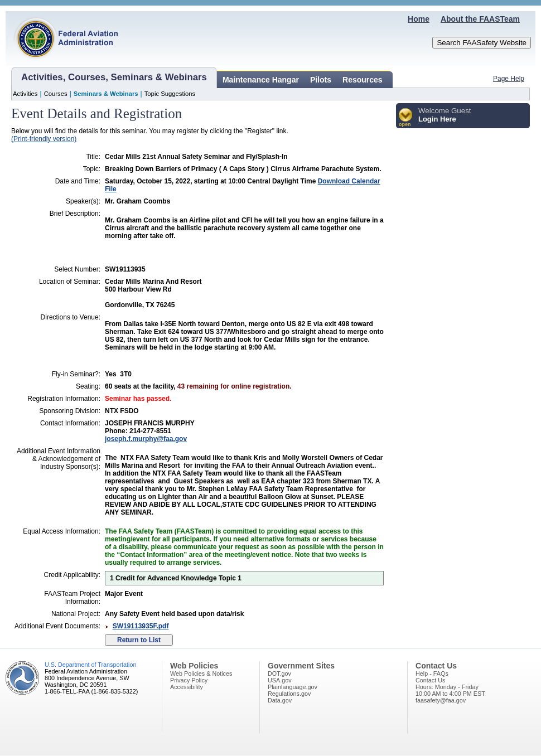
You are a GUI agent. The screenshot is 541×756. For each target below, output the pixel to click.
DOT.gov (279, 673)
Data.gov (280, 700)
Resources (363, 80)
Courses (56, 94)
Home (419, 19)
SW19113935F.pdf (141, 626)
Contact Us (430, 680)
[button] (406, 118)
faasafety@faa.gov (441, 700)
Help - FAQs (432, 673)
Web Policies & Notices (201, 673)
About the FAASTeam (480, 19)
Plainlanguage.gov (293, 687)
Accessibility (187, 687)
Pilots (321, 80)
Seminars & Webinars (106, 94)
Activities (25, 94)
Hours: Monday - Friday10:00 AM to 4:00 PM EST (450, 690)
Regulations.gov (289, 694)
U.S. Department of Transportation (90, 665)
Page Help (509, 79)
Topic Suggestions (170, 94)
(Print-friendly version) (44, 139)
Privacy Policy (189, 680)
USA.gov (280, 680)
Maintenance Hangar (261, 80)
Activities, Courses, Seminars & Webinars (114, 77)
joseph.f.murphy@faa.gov (146, 439)
